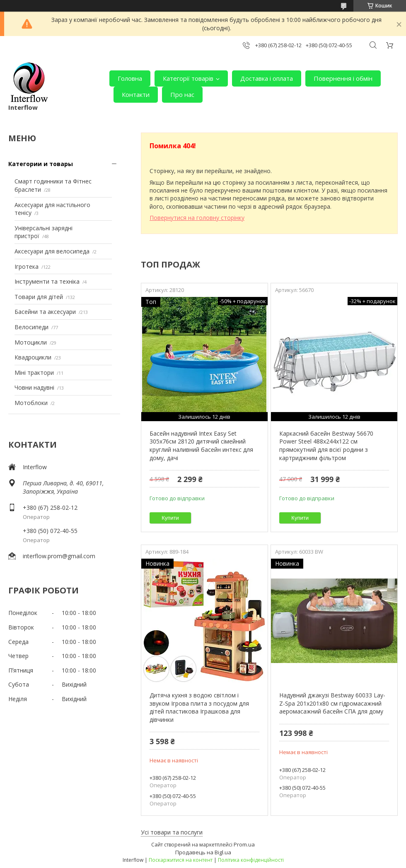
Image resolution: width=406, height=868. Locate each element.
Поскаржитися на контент (181, 860)
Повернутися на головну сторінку (197, 218)
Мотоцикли (31, 342)
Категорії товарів (188, 78)
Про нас (182, 94)
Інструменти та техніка (47, 281)
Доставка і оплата (267, 78)
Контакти (136, 94)
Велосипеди (31, 327)
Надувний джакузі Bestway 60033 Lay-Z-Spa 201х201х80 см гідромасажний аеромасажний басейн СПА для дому (332, 703)
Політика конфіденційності (251, 860)
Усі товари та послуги (172, 832)
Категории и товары (41, 164)
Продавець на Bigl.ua (203, 852)
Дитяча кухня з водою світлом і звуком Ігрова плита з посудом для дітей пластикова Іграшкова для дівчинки (199, 707)
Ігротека (27, 266)
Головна (130, 78)
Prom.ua (244, 844)
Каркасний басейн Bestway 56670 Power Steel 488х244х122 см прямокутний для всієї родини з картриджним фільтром (326, 446)
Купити (170, 518)
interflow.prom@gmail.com (59, 556)
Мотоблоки (31, 403)
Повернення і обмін (343, 78)
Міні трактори (34, 373)
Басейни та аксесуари (45, 312)
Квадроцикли (33, 357)
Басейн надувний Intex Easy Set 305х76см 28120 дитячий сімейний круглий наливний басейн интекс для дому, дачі (201, 446)
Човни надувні (34, 387)
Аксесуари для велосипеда (52, 251)
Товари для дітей (39, 297)
